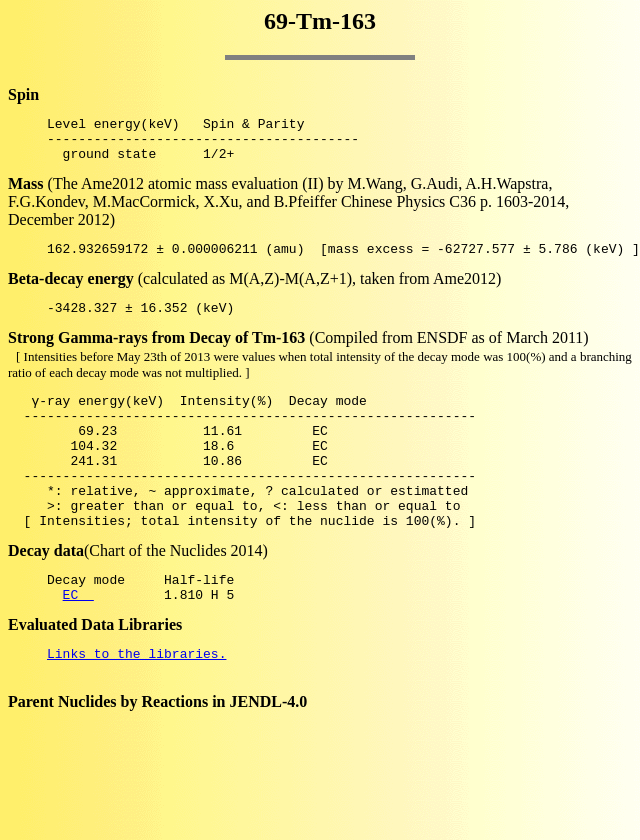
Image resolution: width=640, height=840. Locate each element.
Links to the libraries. (136, 704)
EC (78, 642)
